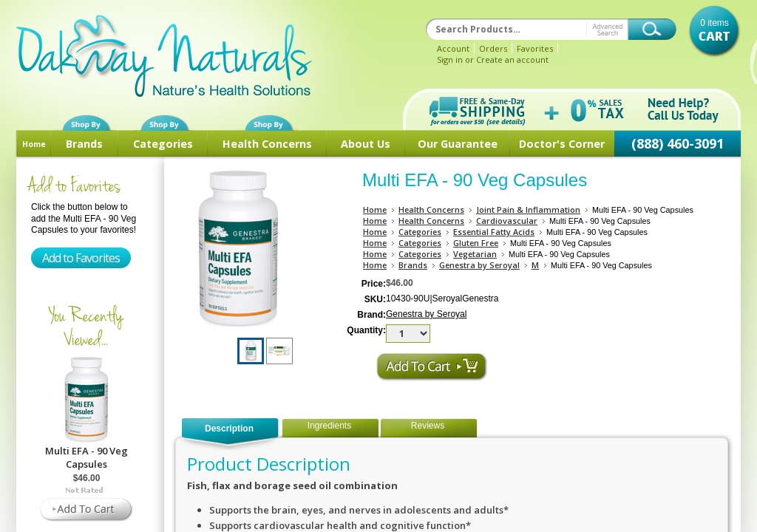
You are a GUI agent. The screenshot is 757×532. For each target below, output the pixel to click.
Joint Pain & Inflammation (528, 209)
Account (453, 48)
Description (229, 429)
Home (34, 144)
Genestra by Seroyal (479, 265)
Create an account (512, 59)
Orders (493, 48)
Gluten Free (476, 243)
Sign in (450, 59)
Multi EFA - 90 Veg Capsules (86, 457)
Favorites (535, 48)
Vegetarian (475, 254)
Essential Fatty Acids (494, 232)
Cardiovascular (507, 221)
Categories (163, 144)
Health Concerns (267, 144)
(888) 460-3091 (678, 143)
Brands (84, 144)
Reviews (428, 426)
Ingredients (329, 426)
